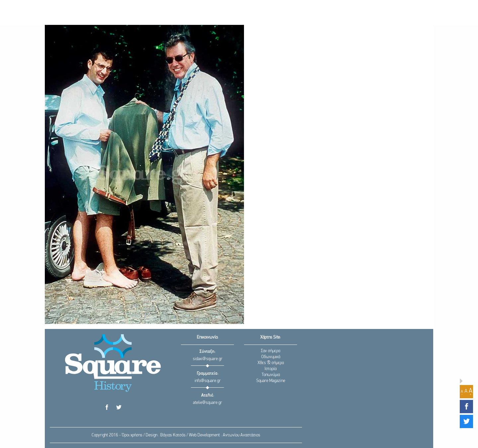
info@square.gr (208, 381)
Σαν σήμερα (271, 351)
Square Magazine (271, 381)
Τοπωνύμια (271, 375)
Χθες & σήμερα (271, 363)
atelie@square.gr (207, 403)
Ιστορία (271, 369)
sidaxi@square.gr (208, 359)
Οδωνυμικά (271, 357)
